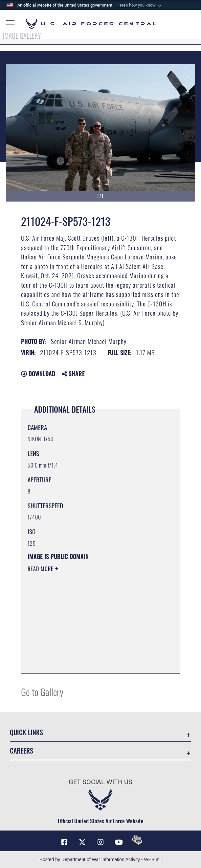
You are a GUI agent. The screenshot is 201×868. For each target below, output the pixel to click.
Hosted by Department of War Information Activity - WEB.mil (100, 859)
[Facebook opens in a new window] (64, 842)
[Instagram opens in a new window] (100, 842)
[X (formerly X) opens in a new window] (82, 842)
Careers (22, 751)
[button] (140, 5)
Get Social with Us (100, 782)
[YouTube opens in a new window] (119, 842)
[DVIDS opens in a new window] (137, 840)
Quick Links (26, 732)
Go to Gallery (42, 692)
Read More (41, 569)
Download (38, 374)
